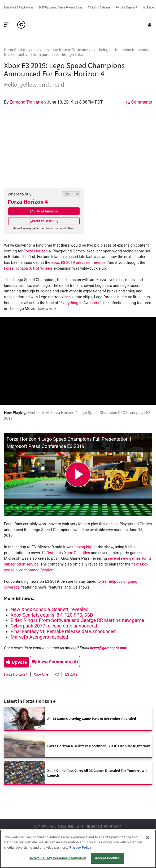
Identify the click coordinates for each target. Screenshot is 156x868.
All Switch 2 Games (99, 8)
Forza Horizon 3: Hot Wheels (28, 268)
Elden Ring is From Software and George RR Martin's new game (77, 620)
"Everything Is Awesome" (80, 303)
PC (57, 674)
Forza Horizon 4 (28, 202)
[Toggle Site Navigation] (6, 25)
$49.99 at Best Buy (44, 221)
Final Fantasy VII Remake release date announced (63, 631)
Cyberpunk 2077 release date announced (54, 626)
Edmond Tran (23, 102)
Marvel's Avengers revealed (39, 637)
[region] (78, 849)
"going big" (84, 547)
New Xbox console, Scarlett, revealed (49, 609)
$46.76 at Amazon (44, 211)
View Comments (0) (55, 662)
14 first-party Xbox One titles (66, 553)
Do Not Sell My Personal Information (57, 858)
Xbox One (41, 674)
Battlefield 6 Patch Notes (19, 8)
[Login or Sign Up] (150, 25)
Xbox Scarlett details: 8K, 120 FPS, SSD (52, 615)
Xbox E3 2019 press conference (78, 263)
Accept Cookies (107, 858)
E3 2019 (71, 674)
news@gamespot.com (109, 648)
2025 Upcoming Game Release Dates (61, 8)
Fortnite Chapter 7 (126, 8)
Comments (139, 102)
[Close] (148, 838)
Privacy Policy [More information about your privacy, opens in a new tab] (80, 847)
